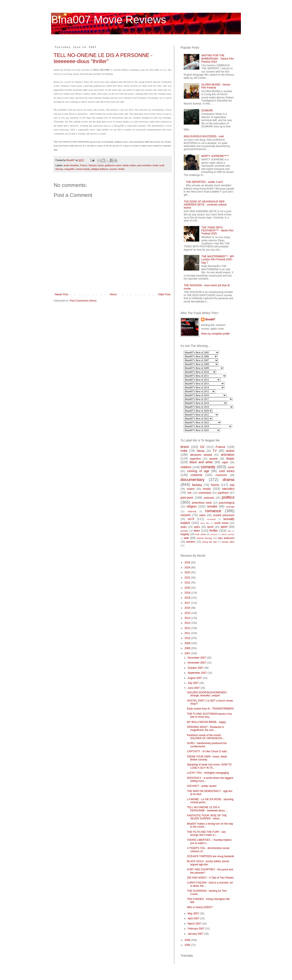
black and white (201, 462)
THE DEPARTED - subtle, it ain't (204, 182)
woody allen (228, 542)
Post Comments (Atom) (83, 301)
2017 (188, 603)
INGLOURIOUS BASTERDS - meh (204, 136)
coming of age (198, 471)
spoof (210, 527)
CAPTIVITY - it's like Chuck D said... (208, 751)
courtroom (221, 475)
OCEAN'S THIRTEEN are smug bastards (211, 856)
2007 (188, 653)
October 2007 (196, 668)
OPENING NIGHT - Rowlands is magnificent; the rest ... (205, 729)
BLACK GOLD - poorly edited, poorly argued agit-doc (208, 863)
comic (231, 467)
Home (113, 294)
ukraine (214, 534)
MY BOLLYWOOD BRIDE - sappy (206, 722)
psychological (227, 503)
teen (197, 531)
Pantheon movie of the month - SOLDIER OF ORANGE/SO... (206, 737)
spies (197, 527)
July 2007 (194, 683)
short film (205, 523)
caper (225, 462)
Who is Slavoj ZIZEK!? (200, 907)
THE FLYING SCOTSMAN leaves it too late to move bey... (210, 715)
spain (184, 527)
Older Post (164, 294)
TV (215, 451)
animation (228, 455)
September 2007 (198, 673)
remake (212, 506)
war (186, 538)
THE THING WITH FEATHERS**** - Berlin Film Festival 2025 (217, 231)
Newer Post (61, 294)
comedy (208, 467)
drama (229, 480)
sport (224, 527)
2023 (188, 572)
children (186, 467)
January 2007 (196, 934)
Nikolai (201, 451)
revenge (230, 507)
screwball (211, 519)
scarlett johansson (224, 515)
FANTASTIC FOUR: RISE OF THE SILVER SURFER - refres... (207, 817)
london (191, 489)
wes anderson (226, 538)
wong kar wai (210, 542)
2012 (188, 628)
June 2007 (194, 688)
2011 (188, 633)
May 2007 (194, 914)
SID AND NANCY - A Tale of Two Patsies (210, 878)
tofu (229, 531)
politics (228, 497)
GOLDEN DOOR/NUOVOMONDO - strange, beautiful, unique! (208, 694)
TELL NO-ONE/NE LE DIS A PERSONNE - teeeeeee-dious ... (207, 809)
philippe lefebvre (100, 169)
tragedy (185, 534)
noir (189, 493)
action (230, 451)
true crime (201, 534)
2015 (188, 613)
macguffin (69, 169)
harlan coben (129, 165)
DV (202, 447)
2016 (188, 608)
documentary (192, 480)
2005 (188, 945)
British (185, 447)
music (207, 489)
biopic (230, 458)
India (184, 451)
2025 (188, 563)
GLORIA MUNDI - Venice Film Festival (216, 86)
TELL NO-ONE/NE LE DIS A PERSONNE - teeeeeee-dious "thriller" (103, 58)
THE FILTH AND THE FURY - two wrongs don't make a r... (206, 833)
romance (213, 511)
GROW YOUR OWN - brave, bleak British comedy (207, 758)
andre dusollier (71, 165)
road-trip (192, 511)
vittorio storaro (228, 534)
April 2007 (194, 918)
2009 (188, 643)
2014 (188, 618)
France (84, 165)
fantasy (197, 485)
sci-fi (191, 519)
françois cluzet (96, 165)
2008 (188, 648)
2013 (188, 623)
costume (196, 475)
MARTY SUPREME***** (215, 156)
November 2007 (197, 663)
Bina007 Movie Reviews (109, 20)
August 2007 (195, 678)
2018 (188, 598)
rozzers (113, 169)
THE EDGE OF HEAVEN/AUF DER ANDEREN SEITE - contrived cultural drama (205, 205)
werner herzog (204, 538)
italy (232, 485)
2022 (188, 578)
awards (214, 459)
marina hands (83, 169)
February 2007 (196, 929)
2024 (188, 567)
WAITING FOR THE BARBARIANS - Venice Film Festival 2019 (218, 59)
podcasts (209, 498)
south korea (221, 523)
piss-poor (187, 498)
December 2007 (197, 658)
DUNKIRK (207, 111)
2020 (188, 588)
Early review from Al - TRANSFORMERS (210, 709)
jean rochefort (144, 165)
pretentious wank (202, 503)
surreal (184, 531)
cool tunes (227, 471)
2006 (188, 940)
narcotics (228, 489)
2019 (188, 593)
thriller (122, 169)
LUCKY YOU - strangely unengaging (208, 773)
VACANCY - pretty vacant (202, 786)
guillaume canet (113, 165)
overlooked (205, 493)
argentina (195, 459)
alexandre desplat (201, 455)
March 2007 (195, 924)
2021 (188, 583)
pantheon (223, 493)
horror (215, 485)
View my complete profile (215, 334)
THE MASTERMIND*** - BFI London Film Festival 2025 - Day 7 (218, 260)
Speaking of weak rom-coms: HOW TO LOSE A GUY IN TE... (209, 766)
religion (192, 506)
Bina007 (210, 319)
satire (202, 515)
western (191, 542)
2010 (188, 638)
